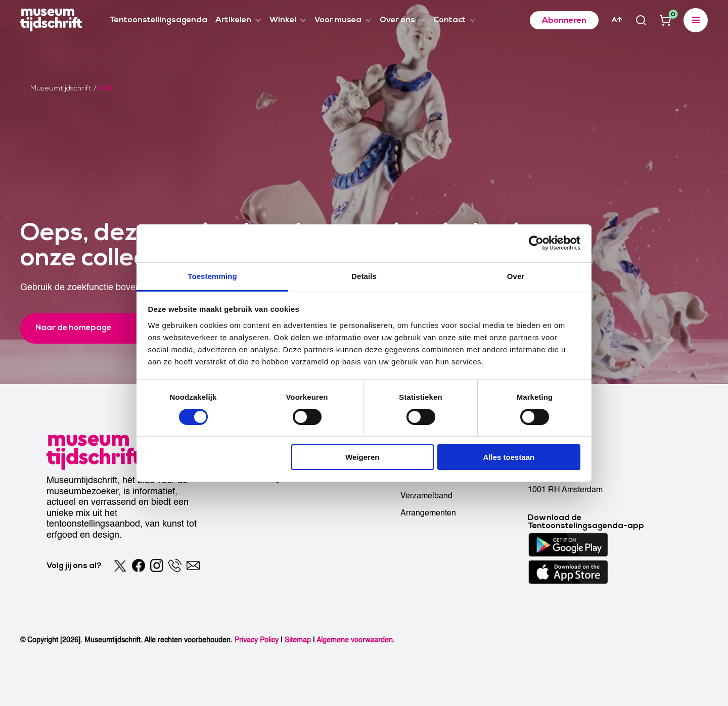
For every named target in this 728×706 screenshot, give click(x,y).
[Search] (641, 20)
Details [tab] (364, 276)
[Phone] (175, 566)
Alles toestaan (509, 457)
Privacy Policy (257, 640)
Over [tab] (516, 276)
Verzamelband (426, 496)
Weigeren (362, 457)
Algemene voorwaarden (355, 640)
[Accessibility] (617, 20)
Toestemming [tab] (212, 276)
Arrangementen (428, 513)
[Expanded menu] (696, 20)
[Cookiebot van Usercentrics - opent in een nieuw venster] (536, 243)
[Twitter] (120, 566)
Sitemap (298, 640)
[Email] (193, 566)
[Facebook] (139, 566)
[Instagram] (157, 566)
